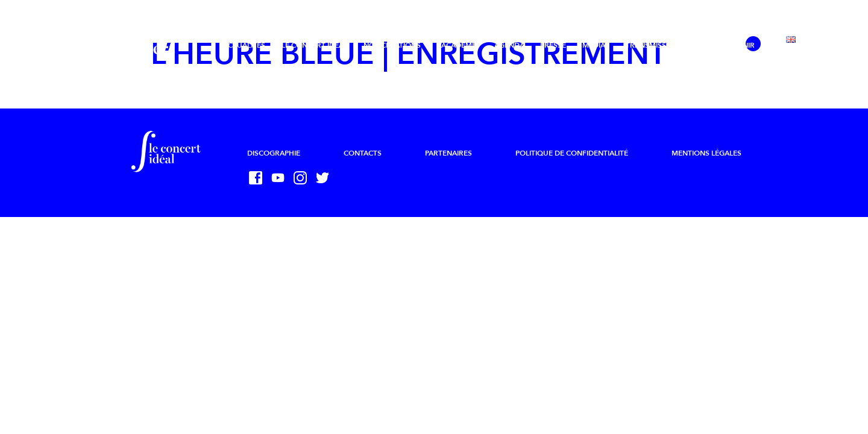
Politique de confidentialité (572, 153)
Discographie (274, 153)
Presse (553, 45)
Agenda (509, 45)
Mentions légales (706, 153)
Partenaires (448, 153)
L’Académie (458, 45)
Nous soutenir (725, 45)
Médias (596, 45)
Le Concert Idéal (314, 45)
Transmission (653, 45)
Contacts (363, 153)
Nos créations (392, 45)
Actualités (244, 45)
